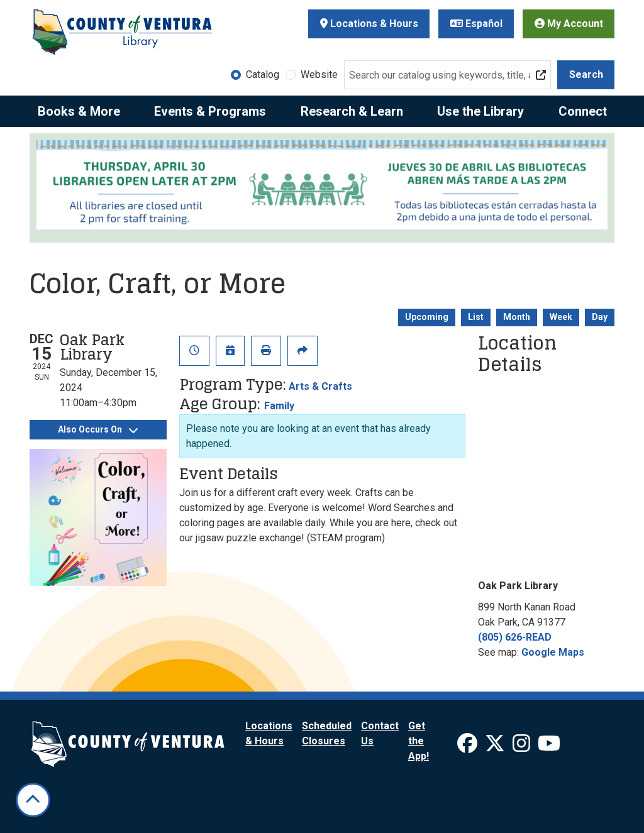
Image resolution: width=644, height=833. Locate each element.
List (476, 317)
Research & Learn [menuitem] (352, 111)
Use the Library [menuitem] (480, 111)
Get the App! (419, 741)
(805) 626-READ (515, 637)
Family (279, 406)
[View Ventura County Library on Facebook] (469, 747)
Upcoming (427, 317)
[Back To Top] (33, 800)
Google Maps (553, 652)
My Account (569, 24)
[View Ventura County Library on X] (496, 747)
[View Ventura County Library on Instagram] (523, 747)
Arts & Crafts (320, 386)
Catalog (263, 74)
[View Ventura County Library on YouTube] (549, 747)
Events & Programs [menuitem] (210, 111)
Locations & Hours (369, 24)
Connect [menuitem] (583, 111)
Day (600, 317)
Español (476, 24)
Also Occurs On (98, 429)
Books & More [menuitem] (79, 111)
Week (561, 317)
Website (319, 74)
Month (517, 317)
